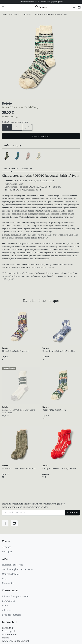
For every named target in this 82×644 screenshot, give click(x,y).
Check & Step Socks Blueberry (15, 351)
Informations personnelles (16, 596)
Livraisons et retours (13, 565)
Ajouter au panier (41, 136)
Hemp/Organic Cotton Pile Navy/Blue (59, 351)
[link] (21, 327)
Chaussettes (27, 14)
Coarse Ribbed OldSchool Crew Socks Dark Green (18, 411)
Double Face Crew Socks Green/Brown (19, 469)
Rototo (7, 104)
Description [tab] (11, 169)
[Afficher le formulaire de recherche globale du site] (74, 7)
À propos (7, 547)
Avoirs (5, 606)
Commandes (8, 601)
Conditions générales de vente (17, 569)
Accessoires (15, 14)
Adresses (7, 610)
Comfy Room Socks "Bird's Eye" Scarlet (59, 469)
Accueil (5, 14)
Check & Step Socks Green (54, 410)
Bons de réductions (12, 615)
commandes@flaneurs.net (15, 641)
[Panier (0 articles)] (79, 7)
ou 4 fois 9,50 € (10, 117)
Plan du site (8, 583)
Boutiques (7, 552)
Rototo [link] (5, 348)
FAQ (4, 579)
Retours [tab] (27, 169)
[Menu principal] (3, 7)
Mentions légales (11, 574)
